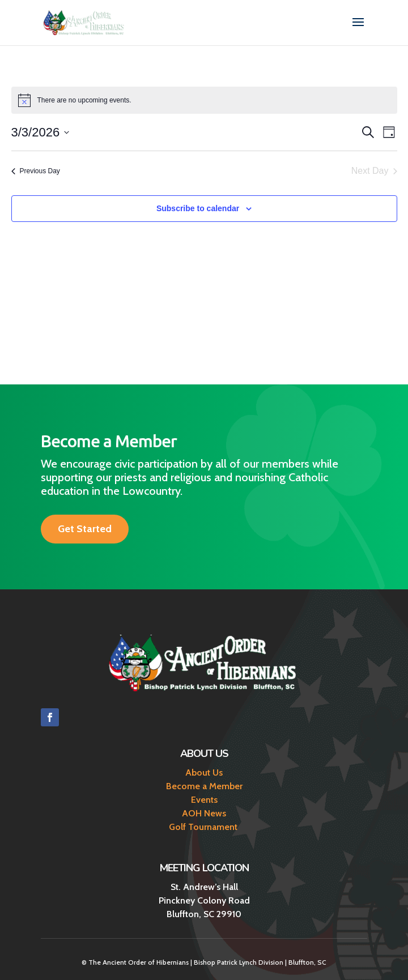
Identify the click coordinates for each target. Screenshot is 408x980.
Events (204, 800)
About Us (204, 773)
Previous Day (36, 171)
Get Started (85, 529)
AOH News (204, 813)
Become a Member (204, 786)
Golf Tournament (204, 827)
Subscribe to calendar (198, 208)
